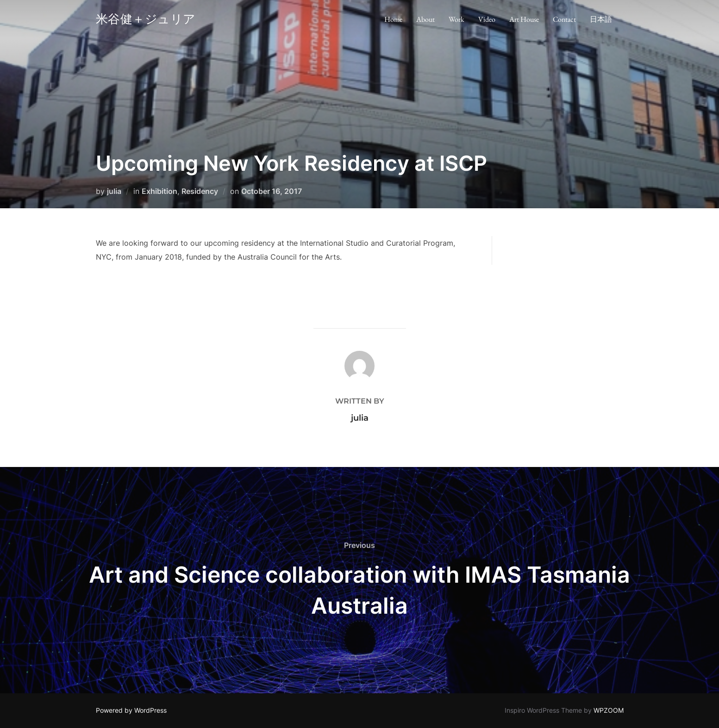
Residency (200, 191)
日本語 (601, 21)
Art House (524, 21)
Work (456, 21)
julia (114, 191)
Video (487, 21)
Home (393, 21)
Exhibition (159, 191)
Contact (564, 21)
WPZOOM (609, 710)
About (425, 21)
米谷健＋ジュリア (156, 21)
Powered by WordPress (131, 710)
